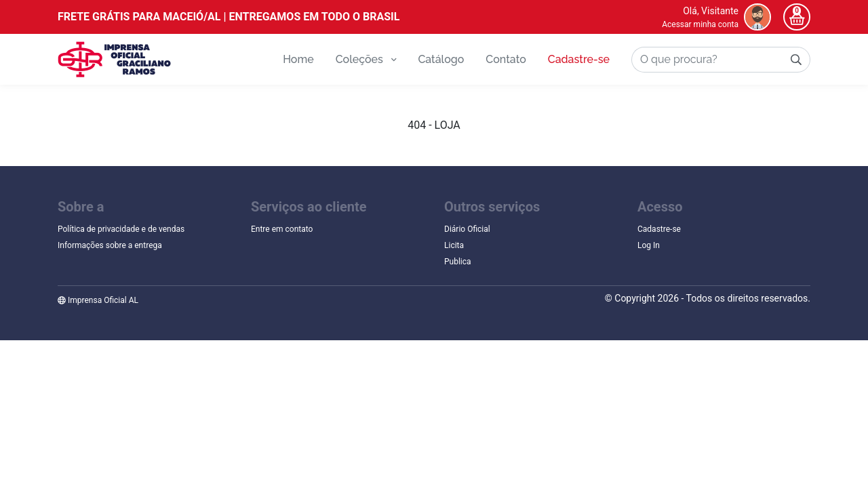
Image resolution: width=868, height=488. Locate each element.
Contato (506, 59)
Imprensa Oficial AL (98, 300)
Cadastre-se (579, 59)
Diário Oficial (467, 229)
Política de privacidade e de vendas (121, 229)
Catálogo (441, 59)
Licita (454, 245)
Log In (649, 245)
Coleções (366, 59)
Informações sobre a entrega (110, 245)
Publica (458, 262)
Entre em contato (282, 229)
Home (298, 59)
